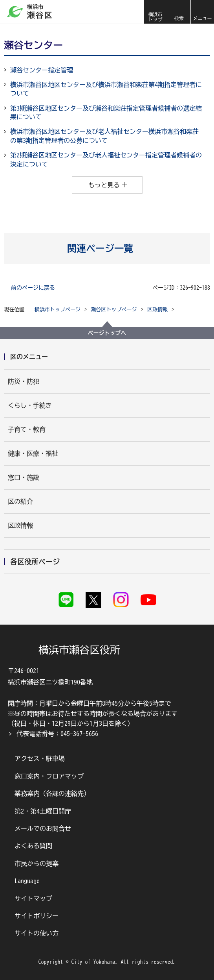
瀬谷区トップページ (114, 310)
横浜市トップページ (58, 310)
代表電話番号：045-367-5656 (57, 734)
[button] (179, 12)
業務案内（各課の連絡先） (52, 793)
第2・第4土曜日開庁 (43, 811)
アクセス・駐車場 (40, 758)
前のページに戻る (33, 288)
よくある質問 (33, 846)
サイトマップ (33, 899)
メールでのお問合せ (43, 828)
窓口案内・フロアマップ (49, 776)
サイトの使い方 (37, 933)
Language (27, 881)
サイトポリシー (37, 916)
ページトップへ (107, 333)
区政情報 (157, 310)
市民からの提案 (37, 864)
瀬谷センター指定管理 (42, 70)
